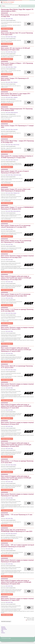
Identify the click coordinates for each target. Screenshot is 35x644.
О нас (2, 632)
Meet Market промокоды (6, 621)
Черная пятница (16, 145)
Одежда (15, 313)
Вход (2, 630)
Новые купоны (4, 629)
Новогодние (15, 130)
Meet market (8, 19)
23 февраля (15, 82)
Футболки (15, 534)
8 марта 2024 (16, 160)
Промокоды (4, 628)
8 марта (15, 37)
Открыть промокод (7, 29)
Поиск (1, 5)
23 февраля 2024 (16, 193)
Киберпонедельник (14, 113)
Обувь (12, 19)
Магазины (3, 627)
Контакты (3, 633)
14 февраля (15, 97)
